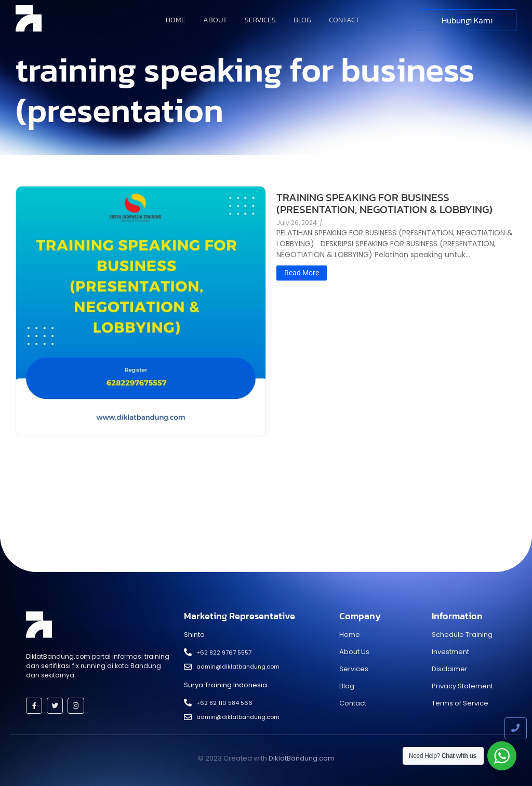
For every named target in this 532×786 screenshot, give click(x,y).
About (215, 20)
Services (260, 20)
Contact (344, 20)
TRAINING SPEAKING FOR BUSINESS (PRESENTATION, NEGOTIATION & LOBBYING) (384, 203)
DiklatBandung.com (302, 758)
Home (176, 20)
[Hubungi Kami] (467, 20)
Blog (302, 20)
